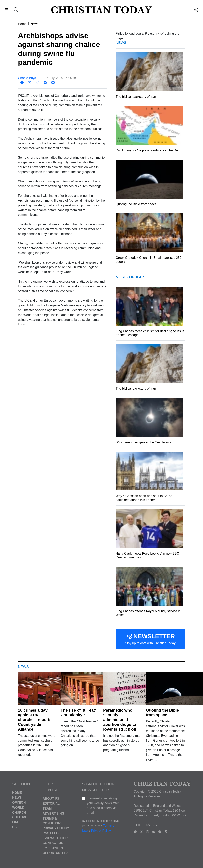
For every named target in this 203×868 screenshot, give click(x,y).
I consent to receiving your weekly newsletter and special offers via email (103, 806)
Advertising (53, 813)
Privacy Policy (56, 828)
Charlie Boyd (27, 78)
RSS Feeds (52, 833)
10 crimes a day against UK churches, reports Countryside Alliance (35, 720)
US (14, 827)
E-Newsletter (55, 838)
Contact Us (53, 843)
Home (22, 24)
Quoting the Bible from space (162, 713)
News (34, 24)
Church (19, 812)
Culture (20, 817)
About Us (51, 799)
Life (16, 822)
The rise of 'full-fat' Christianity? (78, 713)
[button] (6, 10)
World (18, 808)
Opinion (19, 803)
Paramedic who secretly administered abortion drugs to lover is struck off (120, 720)
